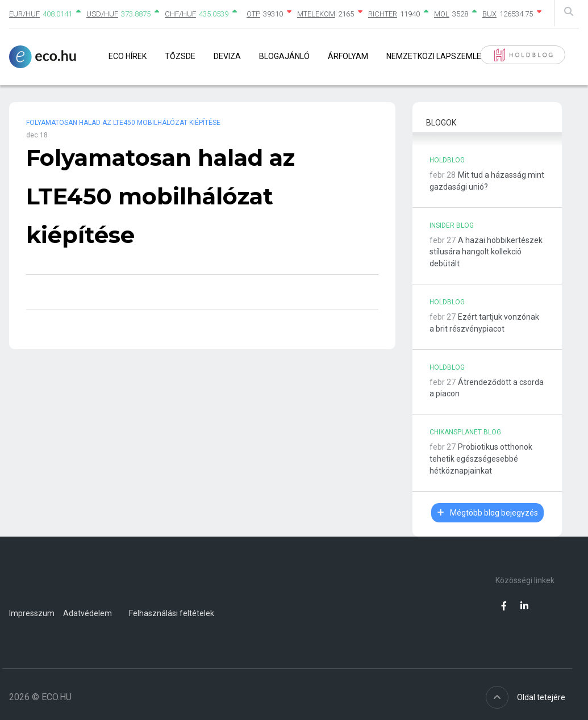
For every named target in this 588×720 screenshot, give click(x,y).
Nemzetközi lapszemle (434, 56)
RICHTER (383, 14)
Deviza (227, 56)
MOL (442, 14)
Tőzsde (180, 56)
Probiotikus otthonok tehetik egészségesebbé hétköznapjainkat (481, 459)
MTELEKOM (316, 14)
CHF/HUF (180, 14)
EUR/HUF (24, 14)
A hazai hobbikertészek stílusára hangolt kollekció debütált (486, 252)
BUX (489, 14)
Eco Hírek (128, 56)
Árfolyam (348, 56)
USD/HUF (102, 14)
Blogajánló (284, 56)
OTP (253, 14)
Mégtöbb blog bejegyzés (487, 513)
